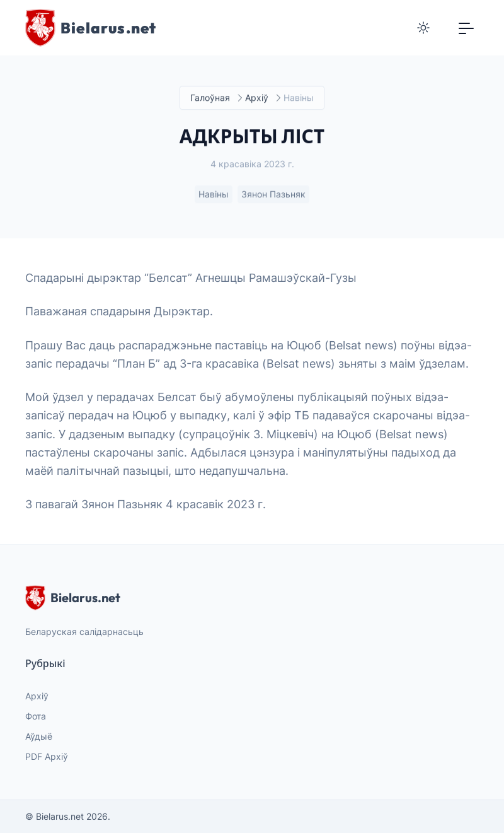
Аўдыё (39, 736)
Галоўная (210, 98)
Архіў (257, 98)
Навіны (214, 195)
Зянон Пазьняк (273, 195)
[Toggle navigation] (466, 28)
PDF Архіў (47, 756)
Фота (36, 716)
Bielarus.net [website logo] (73, 598)
